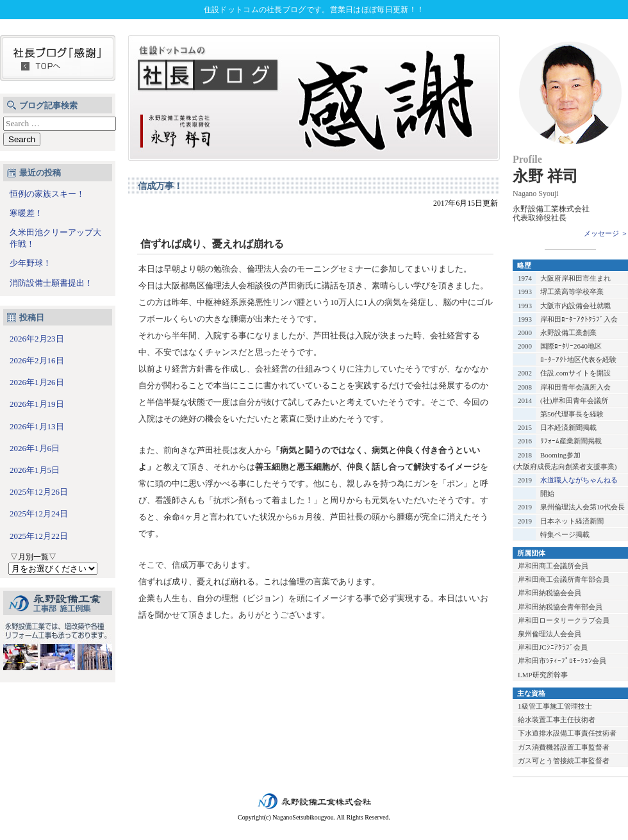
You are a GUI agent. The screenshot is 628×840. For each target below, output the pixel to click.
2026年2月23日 (37, 339)
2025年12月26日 (39, 492)
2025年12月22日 (39, 536)
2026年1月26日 (37, 382)
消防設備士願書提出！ (51, 283)
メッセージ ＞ (606, 233)
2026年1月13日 (37, 426)
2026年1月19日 (37, 404)
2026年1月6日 (35, 448)
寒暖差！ (26, 213)
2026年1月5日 (35, 470)
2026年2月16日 (37, 360)
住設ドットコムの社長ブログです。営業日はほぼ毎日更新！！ (314, 10)
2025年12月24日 (39, 514)
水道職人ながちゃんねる (579, 480)
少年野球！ (30, 263)
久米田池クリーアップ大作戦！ (55, 238)
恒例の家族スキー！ (47, 194)
